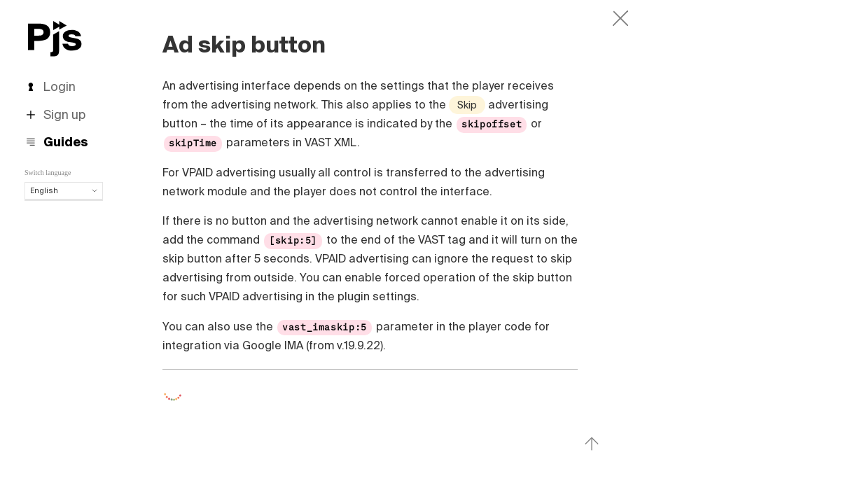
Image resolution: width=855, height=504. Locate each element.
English (64, 190)
